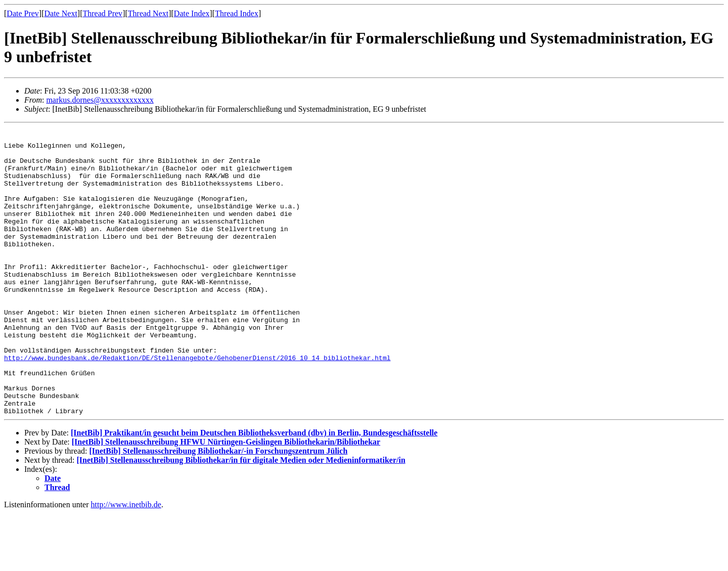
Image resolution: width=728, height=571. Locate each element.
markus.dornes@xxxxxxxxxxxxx (100, 100)
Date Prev (23, 13)
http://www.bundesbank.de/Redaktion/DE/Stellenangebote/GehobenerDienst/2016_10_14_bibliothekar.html (197, 405)
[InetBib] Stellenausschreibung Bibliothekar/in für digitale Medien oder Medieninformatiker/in (241, 518)
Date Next (61, 13)
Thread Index (237, 13)
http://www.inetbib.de (126, 562)
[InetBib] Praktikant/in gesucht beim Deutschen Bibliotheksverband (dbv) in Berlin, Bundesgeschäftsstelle (254, 490)
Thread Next (148, 13)
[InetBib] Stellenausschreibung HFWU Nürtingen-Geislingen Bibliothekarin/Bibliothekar (226, 499)
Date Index (192, 13)
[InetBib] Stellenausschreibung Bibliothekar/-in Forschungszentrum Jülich (218, 509)
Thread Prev (102, 13)
